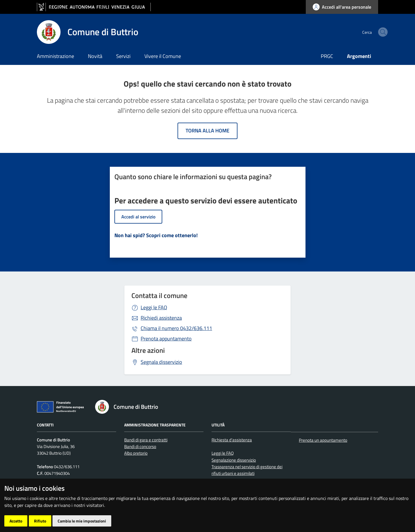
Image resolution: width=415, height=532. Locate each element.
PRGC (327, 56)
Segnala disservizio (161, 362)
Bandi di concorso (140, 446)
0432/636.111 (176, 328)
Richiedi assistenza (161, 318)
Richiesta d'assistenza (232, 440)
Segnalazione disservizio (234, 460)
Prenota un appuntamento (323, 440)
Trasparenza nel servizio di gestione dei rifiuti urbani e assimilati (247, 470)
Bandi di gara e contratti (146, 440)
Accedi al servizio (138, 217)
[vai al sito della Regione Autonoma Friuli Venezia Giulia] (94, 7)
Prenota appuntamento (166, 339)
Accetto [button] (16, 521)
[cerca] (371, 32)
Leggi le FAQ (154, 307)
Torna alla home (207, 131)
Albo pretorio (136, 453)
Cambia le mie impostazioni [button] (82, 521)
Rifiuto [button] (40, 521)
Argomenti (359, 56)
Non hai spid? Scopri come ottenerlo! (156, 235)
